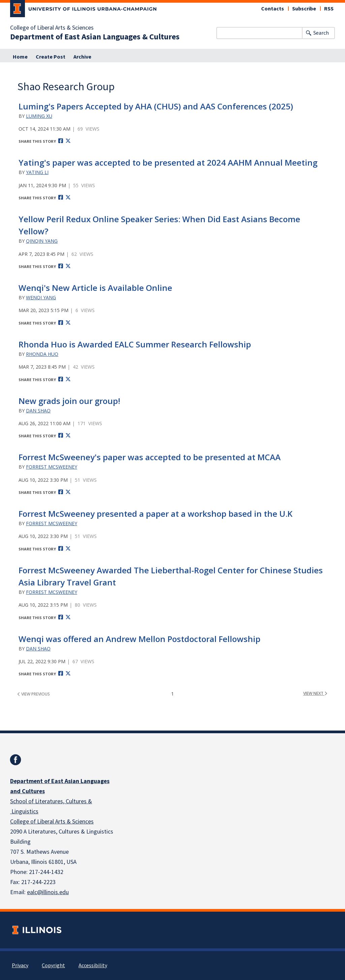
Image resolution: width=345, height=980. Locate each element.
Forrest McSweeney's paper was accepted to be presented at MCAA (150, 457)
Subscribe (304, 9)
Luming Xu (39, 116)
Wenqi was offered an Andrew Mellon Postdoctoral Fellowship (139, 639)
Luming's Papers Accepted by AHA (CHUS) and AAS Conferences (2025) (156, 106)
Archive (82, 57)
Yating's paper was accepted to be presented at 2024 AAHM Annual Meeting (168, 162)
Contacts (273, 9)
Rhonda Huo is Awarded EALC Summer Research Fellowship (135, 344)
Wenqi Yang (41, 297)
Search (321, 33)
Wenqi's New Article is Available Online (95, 288)
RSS (329, 9)
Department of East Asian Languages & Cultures (95, 37)
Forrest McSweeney (52, 467)
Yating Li (37, 172)
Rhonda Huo (42, 354)
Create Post (51, 57)
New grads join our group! (69, 401)
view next (315, 694)
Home (20, 57)
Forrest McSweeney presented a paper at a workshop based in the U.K (155, 514)
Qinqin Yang (42, 241)
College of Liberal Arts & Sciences (52, 28)
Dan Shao (38, 411)
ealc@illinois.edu (48, 892)
